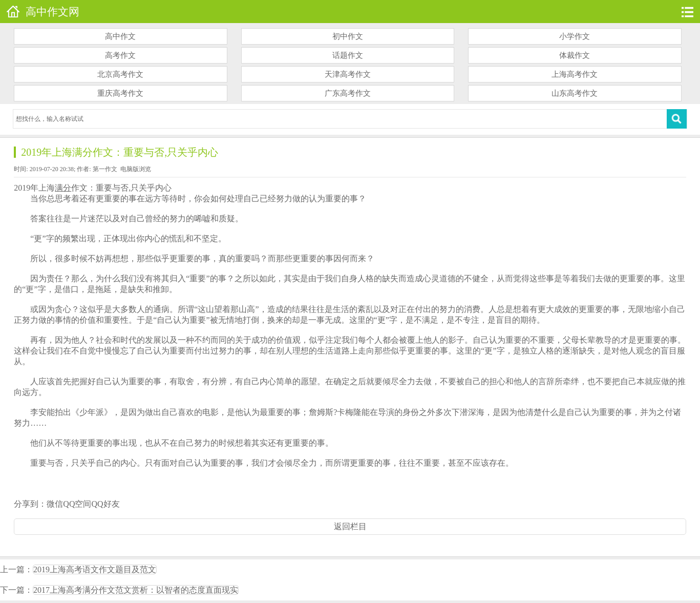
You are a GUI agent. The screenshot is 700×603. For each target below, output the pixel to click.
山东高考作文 (575, 93)
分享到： (30, 504)
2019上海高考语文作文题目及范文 (95, 569)
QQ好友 (105, 504)
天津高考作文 (348, 74)
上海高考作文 (575, 74)
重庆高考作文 (120, 93)
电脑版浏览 (136, 169)
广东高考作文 (348, 93)
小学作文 (575, 36)
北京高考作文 (120, 74)
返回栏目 (350, 526)
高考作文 (120, 55)
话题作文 (348, 55)
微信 (55, 504)
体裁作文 (575, 55)
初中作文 (348, 36)
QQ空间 (77, 504)
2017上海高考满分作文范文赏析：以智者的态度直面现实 (136, 590)
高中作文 (120, 36)
